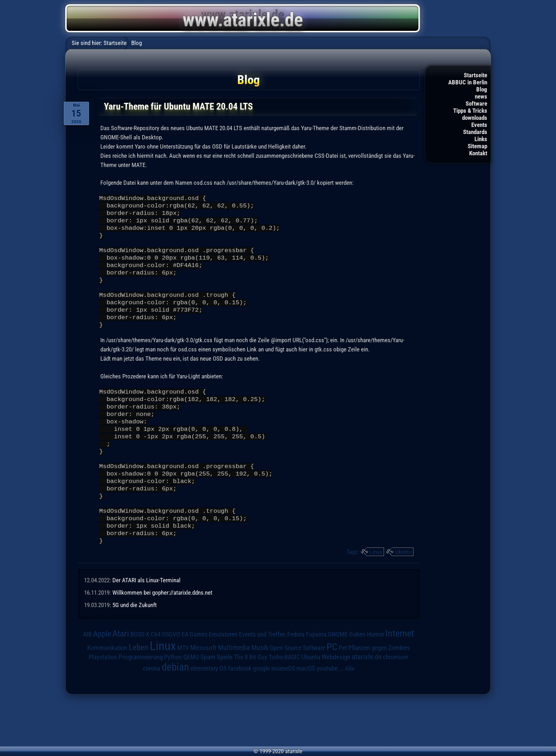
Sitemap (477, 146)
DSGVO (171, 676)
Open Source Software (298, 689)
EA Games (194, 676)
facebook (240, 710)
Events (479, 125)
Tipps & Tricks (470, 111)
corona (152, 710)
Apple (102, 675)
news (481, 96)
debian (175, 708)
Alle (350, 710)
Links (481, 139)
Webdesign (336, 699)
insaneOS (283, 710)
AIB (87, 676)
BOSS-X (140, 676)
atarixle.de (367, 698)
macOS (306, 710)
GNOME (338, 676)
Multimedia (234, 689)
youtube (327, 710)
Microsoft (204, 689)
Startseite (476, 75)
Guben (357, 676)
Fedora (296, 676)
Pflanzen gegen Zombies (379, 689)
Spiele (225, 698)
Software (476, 104)
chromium (396, 699)
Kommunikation (107, 689)
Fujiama (316, 676)
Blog (482, 89)
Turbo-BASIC (284, 698)
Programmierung (141, 698)
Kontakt (478, 153)
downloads (475, 118)
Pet (343, 689)
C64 (156, 676)
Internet (400, 675)
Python (173, 699)
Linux (376, 593)
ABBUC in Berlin (468, 82)
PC (332, 688)
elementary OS (208, 710)
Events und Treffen (262, 676)
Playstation (103, 699)
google (261, 710)
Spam (208, 699)
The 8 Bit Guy (251, 698)
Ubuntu (403, 593)
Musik (260, 689)
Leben (138, 689)
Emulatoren (223, 676)
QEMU (191, 699)
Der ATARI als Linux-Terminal (146, 622)
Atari (121, 675)
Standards (475, 132)
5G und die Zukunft (135, 646)
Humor (376, 676)
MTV (183, 689)
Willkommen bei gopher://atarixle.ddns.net (162, 634)
